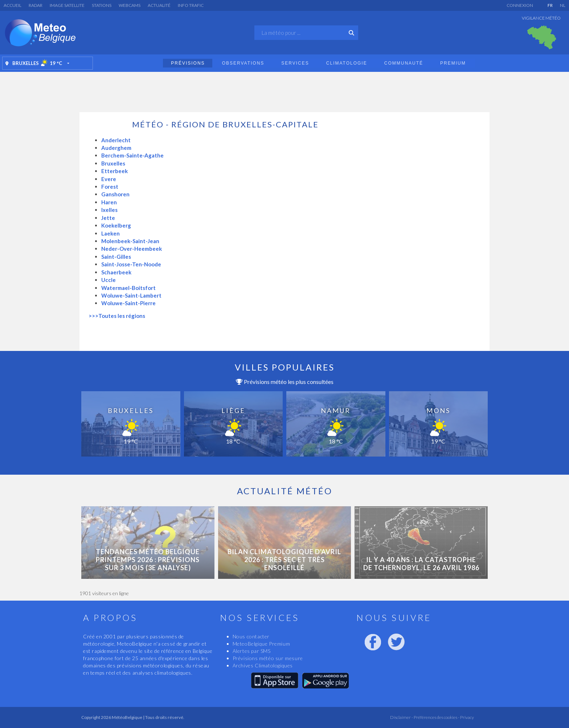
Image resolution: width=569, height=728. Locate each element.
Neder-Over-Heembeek (132, 249)
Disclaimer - (402, 717)
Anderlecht (116, 140)
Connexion (520, 5)
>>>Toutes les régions (117, 316)
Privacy (467, 717)
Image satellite (67, 5)
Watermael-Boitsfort (128, 288)
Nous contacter (251, 636)
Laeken (110, 233)
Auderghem (116, 148)
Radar (36, 5)
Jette (108, 218)
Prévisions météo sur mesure (268, 658)
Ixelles (109, 210)
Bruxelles (113, 163)
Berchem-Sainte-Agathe (132, 155)
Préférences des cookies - (436, 717)
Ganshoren (115, 194)
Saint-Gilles (116, 257)
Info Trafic (191, 5)
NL (563, 5)
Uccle (109, 280)
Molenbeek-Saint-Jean (130, 241)
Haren (109, 202)
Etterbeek (114, 171)
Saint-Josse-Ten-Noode (131, 264)
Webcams (130, 5)
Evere (109, 179)
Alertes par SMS (252, 651)
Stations (102, 5)
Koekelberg (116, 225)
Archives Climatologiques (263, 665)
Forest (110, 187)
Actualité (159, 5)
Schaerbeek (116, 272)
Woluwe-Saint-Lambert (131, 295)
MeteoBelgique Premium (261, 644)
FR (550, 5)
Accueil (13, 5)
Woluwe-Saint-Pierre (128, 303)
